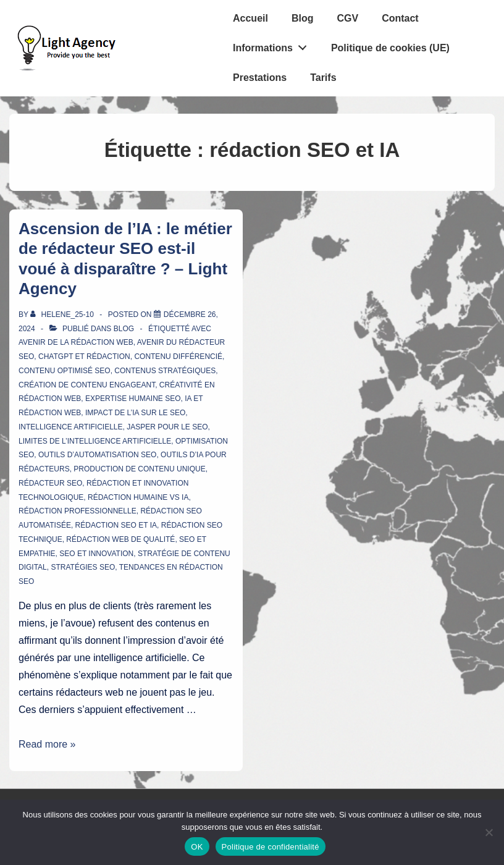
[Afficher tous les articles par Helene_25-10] (63, 314)
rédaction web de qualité (120, 539)
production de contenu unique (139, 469)
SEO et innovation (96, 554)
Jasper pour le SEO (167, 427)
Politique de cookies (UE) (390, 48)
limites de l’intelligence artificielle (95, 441)
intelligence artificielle (71, 427)
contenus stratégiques (165, 371)
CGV (347, 18)
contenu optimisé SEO (65, 371)
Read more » (47, 744)
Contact (400, 18)
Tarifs (323, 78)
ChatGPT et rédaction (84, 357)
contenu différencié (178, 357)
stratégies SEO (83, 567)
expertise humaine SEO (133, 399)
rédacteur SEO (50, 483)
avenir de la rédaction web (76, 342)
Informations (273, 45)
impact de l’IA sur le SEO (135, 413)
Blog (303, 18)
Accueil (250, 18)
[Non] (489, 832)
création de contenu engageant (87, 385)
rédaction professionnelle (78, 511)
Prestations (260, 78)
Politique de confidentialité (271, 847)
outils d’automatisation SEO (97, 455)
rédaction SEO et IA (116, 525)
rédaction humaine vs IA (138, 497)
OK (197, 847)
